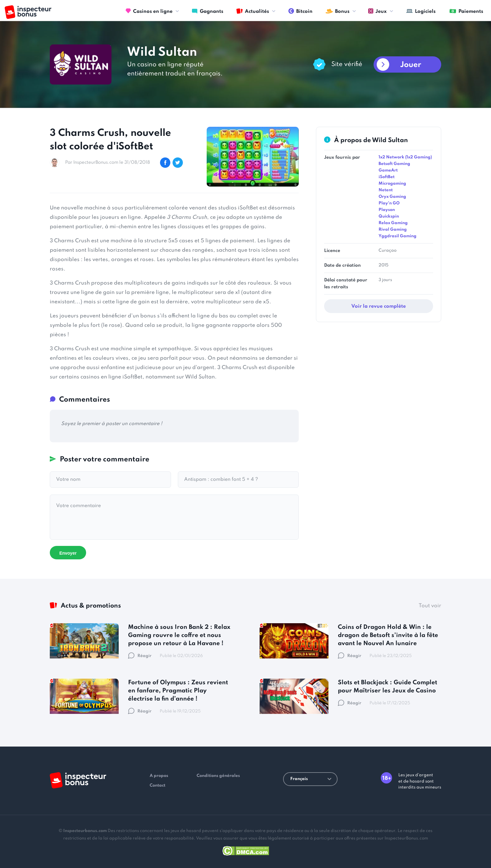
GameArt (388, 170)
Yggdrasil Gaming (398, 236)
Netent (386, 190)
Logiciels (421, 11)
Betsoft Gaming (394, 164)
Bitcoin (300, 11)
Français (311, 779)
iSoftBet (387, 177)
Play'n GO (389, 203)
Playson (387, 210)
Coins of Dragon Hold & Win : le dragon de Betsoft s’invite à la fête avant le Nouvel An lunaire (388, 635)
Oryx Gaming (392, 197)
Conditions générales (218, 776)
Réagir (140, 656)
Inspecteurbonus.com (85, 831)
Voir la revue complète (379, 306)
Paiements (466, 11)
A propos (159, 776)
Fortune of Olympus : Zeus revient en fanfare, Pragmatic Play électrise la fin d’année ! (178, 691)
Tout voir (430, 606)
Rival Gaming (393, 230)
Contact (158, 786)
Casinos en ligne (149, 11)
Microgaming (392, 184)
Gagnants (208, 11)
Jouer (411, 65)
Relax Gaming (393, 223)
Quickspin (389, 216)
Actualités (253, 11)
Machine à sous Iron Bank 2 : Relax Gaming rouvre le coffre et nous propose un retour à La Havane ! (179, 635)
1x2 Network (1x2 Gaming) (405, 157)
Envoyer (68, 553)
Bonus (338, 11)
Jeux (377, 11)
